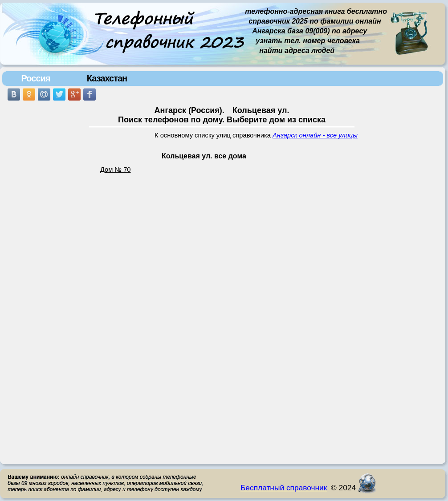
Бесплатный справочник (284, 488)
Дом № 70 (116, 170)
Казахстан (107, 78)
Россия (35, 78)
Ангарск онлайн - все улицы (315, 135)
